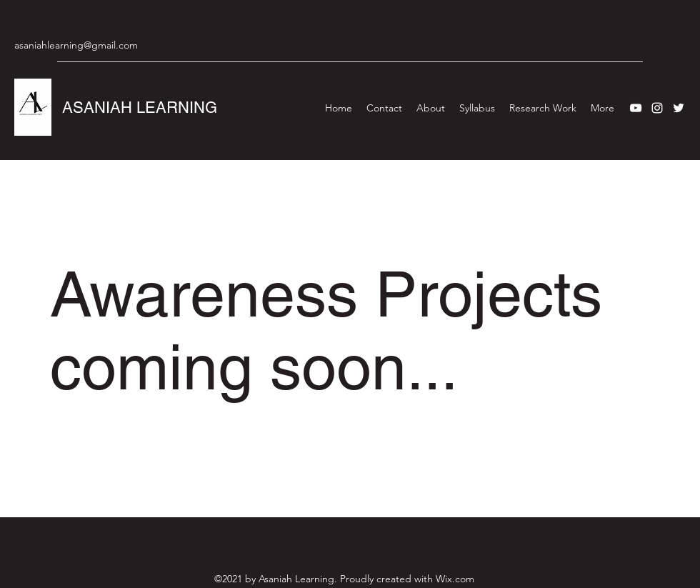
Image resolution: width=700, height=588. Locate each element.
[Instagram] (657, 108)
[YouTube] (636, 108)
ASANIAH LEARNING (140, 108)
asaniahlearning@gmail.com (76, 45)
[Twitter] (679, 108)
